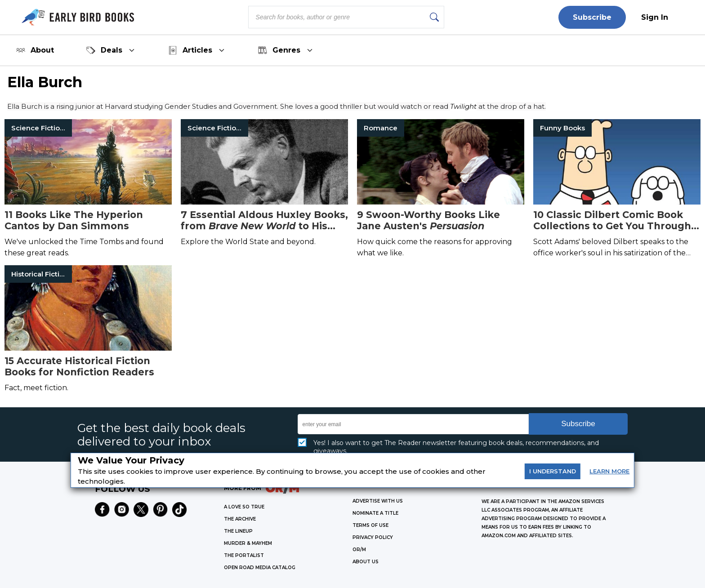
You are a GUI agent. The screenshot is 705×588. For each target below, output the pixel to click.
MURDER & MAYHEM (248, 543)
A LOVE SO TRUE (244, 507)
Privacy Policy (373, 537)
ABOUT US (366, 562)
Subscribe (592, 17)
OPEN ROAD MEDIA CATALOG (260, 568)
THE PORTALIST (244, 555)
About (35, 50)
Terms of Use (370, 525)
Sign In (655, 17)
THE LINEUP (238, 531)
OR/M (359, 550)
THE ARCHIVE (240, 519)
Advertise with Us (378, 501)
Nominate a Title (375, 513)
